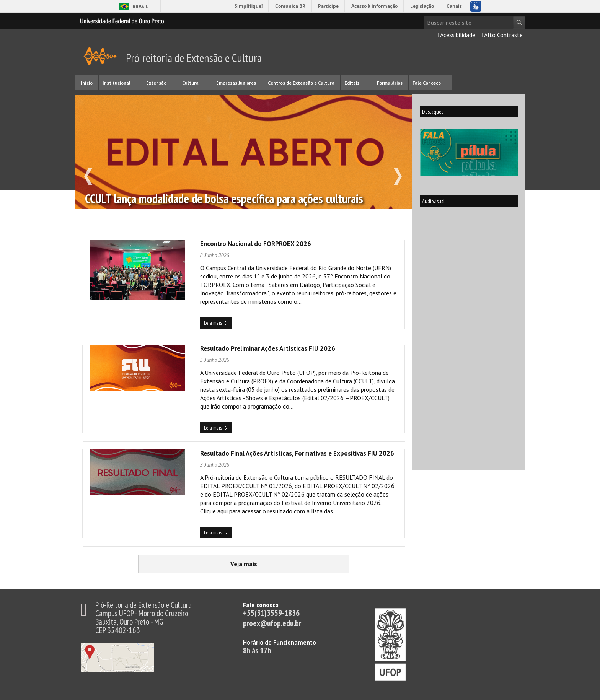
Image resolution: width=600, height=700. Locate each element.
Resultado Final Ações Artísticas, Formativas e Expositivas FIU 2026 (297, 453)
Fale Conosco (427, 83)
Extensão (156, 83)
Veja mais (266, 561)
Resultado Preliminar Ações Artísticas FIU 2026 (268, 348)
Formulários (390, 83)
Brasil (140, 6)
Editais (352, 83)
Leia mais (213, 323)
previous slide (84, 181)
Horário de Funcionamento (280, 642)
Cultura (190, 83)
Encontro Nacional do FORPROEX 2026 (256, 244)
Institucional (117, 83)
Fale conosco (261, 605)
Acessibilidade (456, 35)
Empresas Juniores (236, 83)
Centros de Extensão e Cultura (301, 83)
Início (87, 83)
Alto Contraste (502, 35)
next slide (402, 181)
